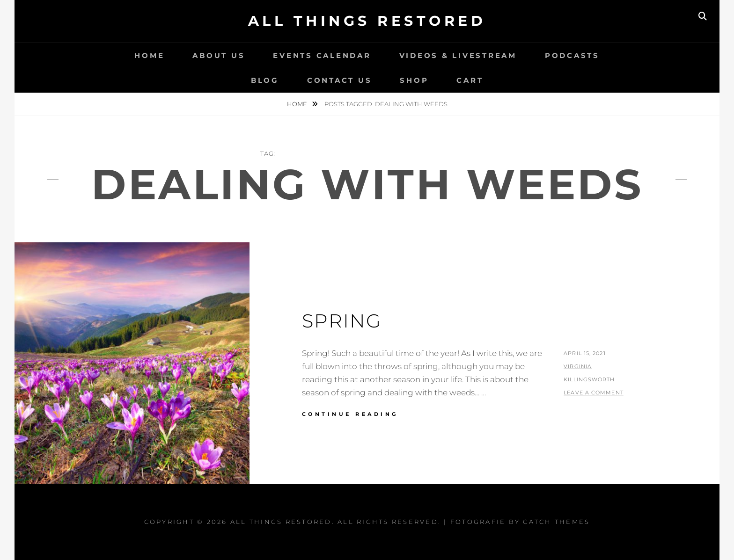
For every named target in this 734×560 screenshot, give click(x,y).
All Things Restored (367, 21)
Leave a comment (594, 393)
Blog (265, 80)
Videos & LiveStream (458, 55)
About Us (219, 55)
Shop (414, 80)
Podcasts (572, 55)
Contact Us (340, 80)
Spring (342, 321)
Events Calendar (322, 55)
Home (149, 55)
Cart (470, 80)
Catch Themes (556, 522)
